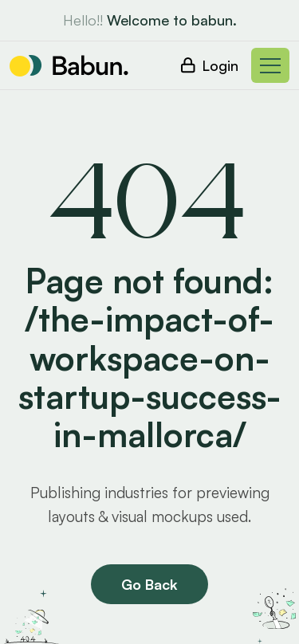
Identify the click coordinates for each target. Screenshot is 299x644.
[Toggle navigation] (270, 65)
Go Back (149, 584)
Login (220, 65)
